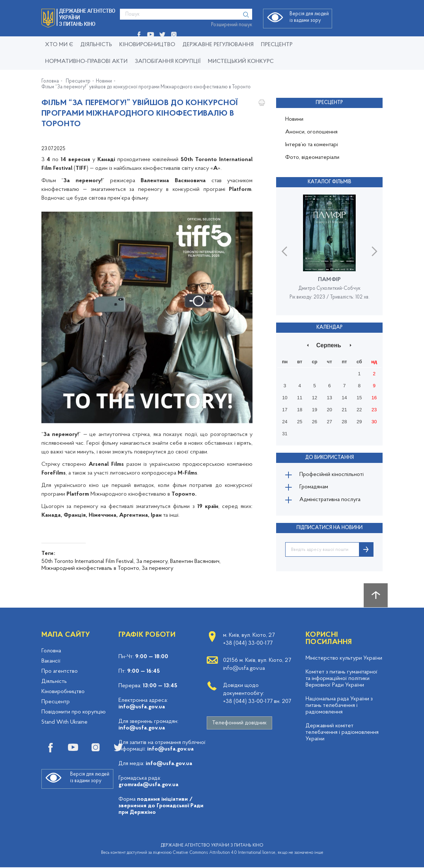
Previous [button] (284, 251)
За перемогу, (152, 561)
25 (300, 422)
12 (315, 398)
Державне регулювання (218, 45)
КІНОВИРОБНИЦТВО (147, 45)
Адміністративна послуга (330, 501)
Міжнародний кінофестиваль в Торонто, (91, 568)
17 (285, 410)
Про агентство (60, 672)
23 (374, 410)
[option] (329, 251)
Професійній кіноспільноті (332, 475)
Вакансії (51, 662)
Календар (330, 327)
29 (359, 422)
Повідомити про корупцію (74, 713)
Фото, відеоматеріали (312, 157)
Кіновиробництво (63, 692)
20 (330, 410)
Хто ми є (59, 45)
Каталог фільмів (330, 182)
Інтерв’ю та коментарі (312, 145)
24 (285, 422)
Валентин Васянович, (195, 561)
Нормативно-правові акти (86, 61)
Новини (104, 81)
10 (285, 398)
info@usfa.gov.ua (142, 708)
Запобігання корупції (168, 61)
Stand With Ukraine (64, 723)
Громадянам (314, 488)
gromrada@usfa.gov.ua (148, 785)
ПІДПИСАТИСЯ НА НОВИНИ (330, 529)
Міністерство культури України (344, 659)
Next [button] (374, 251)
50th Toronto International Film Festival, (88, 561)
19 (315, 410)
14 (344, 398)
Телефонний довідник (239, 724)
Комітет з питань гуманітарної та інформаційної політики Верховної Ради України (342, 679)
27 (330, 422)
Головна (50, 81)
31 (285, 434)
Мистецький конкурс (241, 61)
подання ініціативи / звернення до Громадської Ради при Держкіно (161, 807)
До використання (330, 457)
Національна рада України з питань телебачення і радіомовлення (339, 706)
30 (374, 422)
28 (344, 422)
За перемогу (158, 568)
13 (330, 398)
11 (300, 398)
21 (344, 410)
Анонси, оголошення (311, 132)
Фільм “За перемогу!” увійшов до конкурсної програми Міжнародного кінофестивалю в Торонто (146, 87)
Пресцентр (277, 45)
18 (300, 410)
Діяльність (96, 45)
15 (359, 398)
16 (374, 398)
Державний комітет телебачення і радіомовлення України (342, 733)
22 (359, 410)
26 (315, 422)
